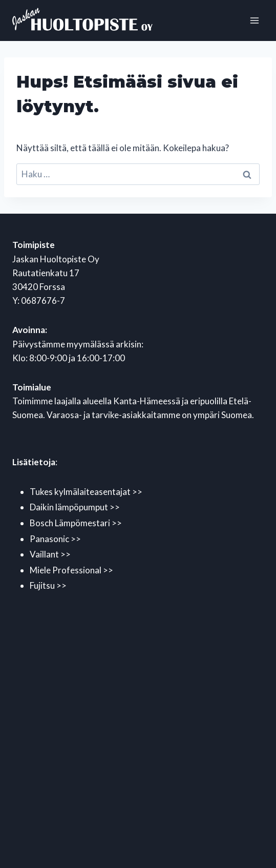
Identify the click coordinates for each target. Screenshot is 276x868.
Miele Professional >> (71, 570)
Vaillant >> (50, 554)
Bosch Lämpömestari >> (76, 523)
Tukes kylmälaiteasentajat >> (86, 492)
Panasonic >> (55, 539)
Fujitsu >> (48, 585)
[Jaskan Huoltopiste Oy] (94, 21)
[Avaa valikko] (254, 20)
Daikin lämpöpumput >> (75, 507)
